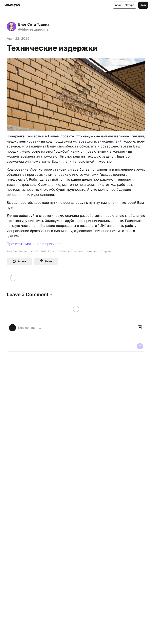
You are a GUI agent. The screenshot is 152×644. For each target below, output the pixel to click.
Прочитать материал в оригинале (35, 244)
